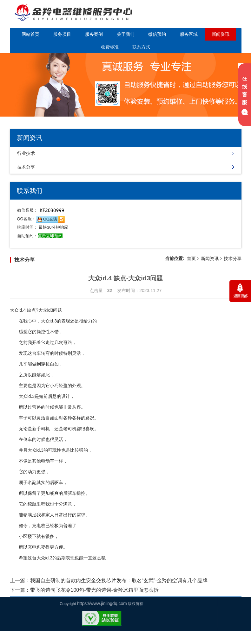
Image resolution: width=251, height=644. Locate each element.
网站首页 (30, 34)
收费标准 (110, 47)
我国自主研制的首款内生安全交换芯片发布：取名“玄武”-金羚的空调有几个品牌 (119, 580)
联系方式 (141, 47)
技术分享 (26, 167)
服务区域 (189, 34)
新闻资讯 (221, 34)
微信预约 (157, 34)
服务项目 (62, 34)
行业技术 (26, 153)
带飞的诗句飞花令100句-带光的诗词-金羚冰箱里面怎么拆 (94, 590)
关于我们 (126, 34)
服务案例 (94, 34)
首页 (191, 258)
